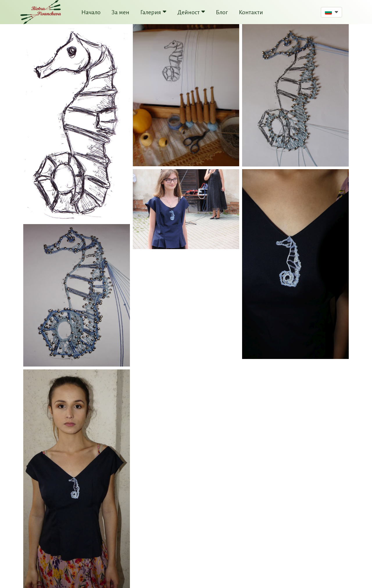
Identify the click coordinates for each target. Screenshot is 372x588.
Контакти (251, 12)
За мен (120, 12)
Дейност (191, 12)
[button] (331, 12)
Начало (91, 12)
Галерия (153, 12)
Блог (222, 12)
